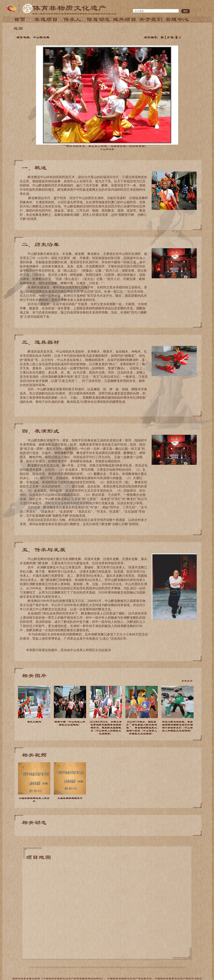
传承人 (72, 20)
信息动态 (98, 20)
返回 (18, 28)
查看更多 (187, 681)
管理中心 (177, 20)
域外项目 (125, 20)
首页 (20, 20)
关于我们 (151, 20)
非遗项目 (46, 20)
